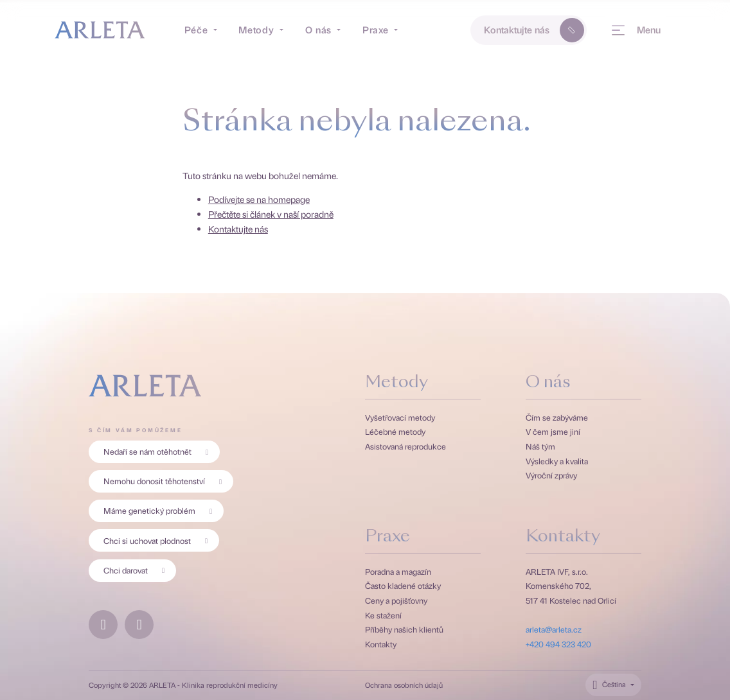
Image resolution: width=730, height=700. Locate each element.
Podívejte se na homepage (259, 199)
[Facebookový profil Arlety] (103, 625)
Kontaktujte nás (536, 30)
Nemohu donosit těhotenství (165, 481)
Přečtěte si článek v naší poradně (271, 214)
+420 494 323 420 (558, 644)
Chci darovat (137, 570)
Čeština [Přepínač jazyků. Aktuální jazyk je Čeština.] (614, 684)
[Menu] (636, 30)
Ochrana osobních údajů (404, 685)
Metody (396, 383)
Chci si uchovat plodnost (158, 540)
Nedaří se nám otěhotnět (158, 451)
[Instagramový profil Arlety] (139, 625)
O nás (548, 383)
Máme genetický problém (160, 510)
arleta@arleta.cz (554, 629)
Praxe (387, 537)
